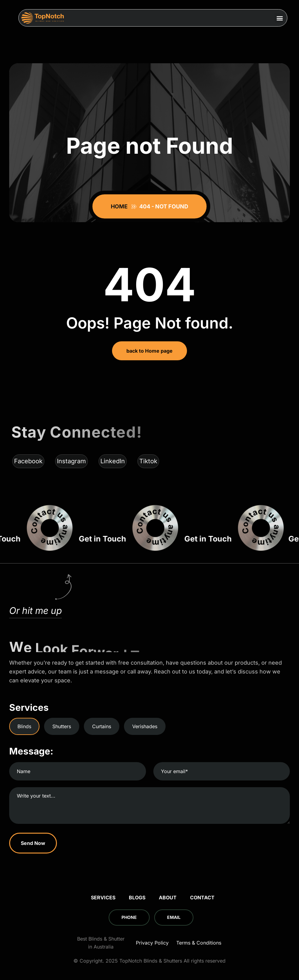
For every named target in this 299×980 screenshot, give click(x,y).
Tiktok (148, 461)
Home (120, 206)
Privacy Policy (152, 943)
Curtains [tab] (102, 726)
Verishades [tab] (145, 726)
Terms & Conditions (199, 943)
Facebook (28, 461)
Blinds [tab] (24, 726)
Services (103, 897)
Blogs (137, 897)
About (168, 897)
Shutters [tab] (62, 726)
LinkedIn (113, 461)
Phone (129, 917)
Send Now (33, 843)
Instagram (71, 461)
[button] (280, 18)
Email (174, 917)
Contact (202, 897)
